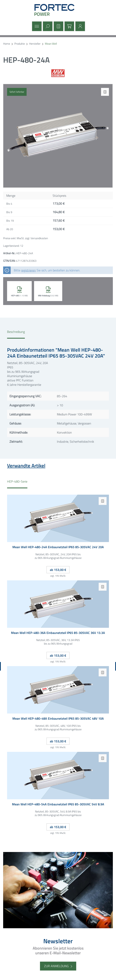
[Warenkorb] (69, 26)
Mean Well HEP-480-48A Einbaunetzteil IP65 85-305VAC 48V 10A (58, 719)
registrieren (28, 270)
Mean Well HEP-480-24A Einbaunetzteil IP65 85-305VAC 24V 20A (58, 547)
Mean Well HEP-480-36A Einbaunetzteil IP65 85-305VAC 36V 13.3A (58, 633)
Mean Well (51, 44)
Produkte (20, 44)
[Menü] (36, 26)
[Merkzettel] (58, 26)
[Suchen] (47, 26)
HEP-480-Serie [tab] (17, 482)
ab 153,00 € (58, 570)
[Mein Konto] (80, 26)
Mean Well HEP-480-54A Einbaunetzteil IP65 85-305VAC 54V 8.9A (58, 804)
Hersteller (35, 44)
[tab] (16, 334)
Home (7, 44)
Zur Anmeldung (56, 966)
